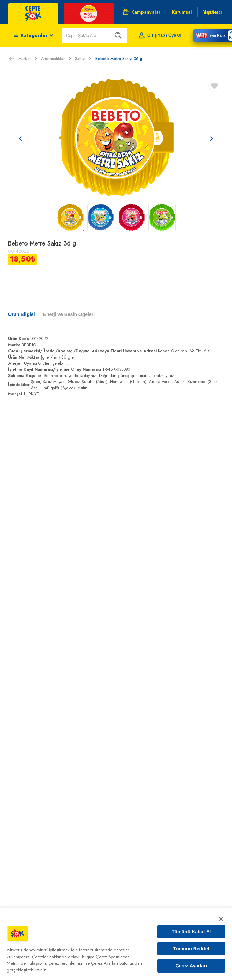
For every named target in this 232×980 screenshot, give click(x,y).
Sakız (83, 59)
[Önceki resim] (20, 139)
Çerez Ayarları (191, 966)
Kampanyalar (141, 12)
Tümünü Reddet (191, 949)
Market (28, 59)
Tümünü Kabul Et (191, 932)
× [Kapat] (221, 919)
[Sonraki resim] (212, 139)
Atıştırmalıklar (56, 59)
